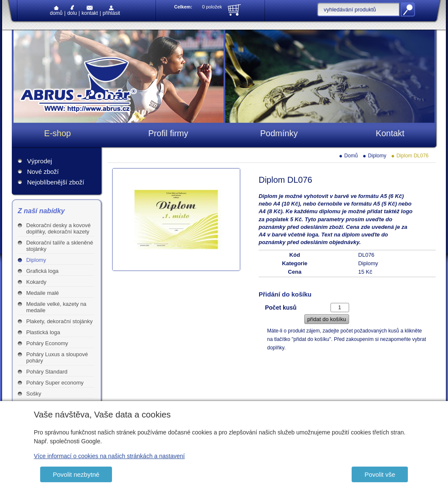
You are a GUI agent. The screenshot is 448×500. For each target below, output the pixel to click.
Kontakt (90, 11)
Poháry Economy (47, 343)
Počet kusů (281, 308)
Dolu (72, 10)
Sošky (34, 394)
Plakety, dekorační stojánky (59, 321)
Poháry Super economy (55, 383)
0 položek (212, 7)
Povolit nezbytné (76, 474)
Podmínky (279, 133)
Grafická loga (42, 271)
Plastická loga (43, 332)
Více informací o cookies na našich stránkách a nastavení (109, 456)
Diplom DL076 (412, 156)
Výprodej (40, 161)
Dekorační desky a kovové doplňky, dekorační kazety (58, 228)
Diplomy (36, 260)
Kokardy (36, 282)
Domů (56, 11)
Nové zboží (43, 172)
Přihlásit (111, 11)
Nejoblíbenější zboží (56, 182)
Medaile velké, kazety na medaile (56, 307)
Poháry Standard (47, 372)
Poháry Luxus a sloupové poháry (57, 357)
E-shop (57, 133)
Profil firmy (168, 133)
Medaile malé (42, 293)
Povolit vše (380, 474)
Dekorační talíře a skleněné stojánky (60, 246)
